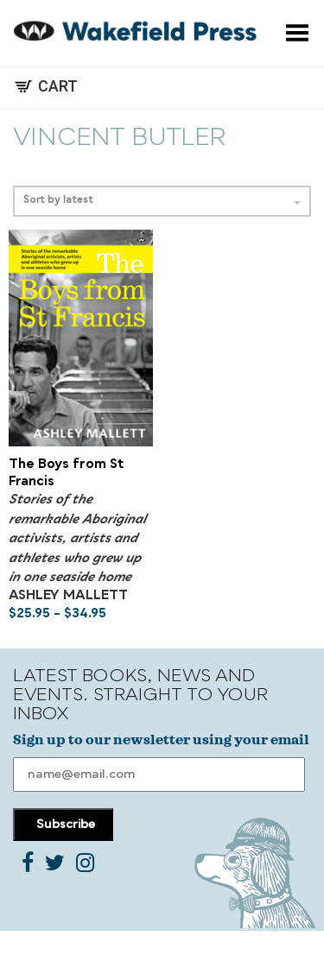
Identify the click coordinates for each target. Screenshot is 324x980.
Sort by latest (162, 201)
